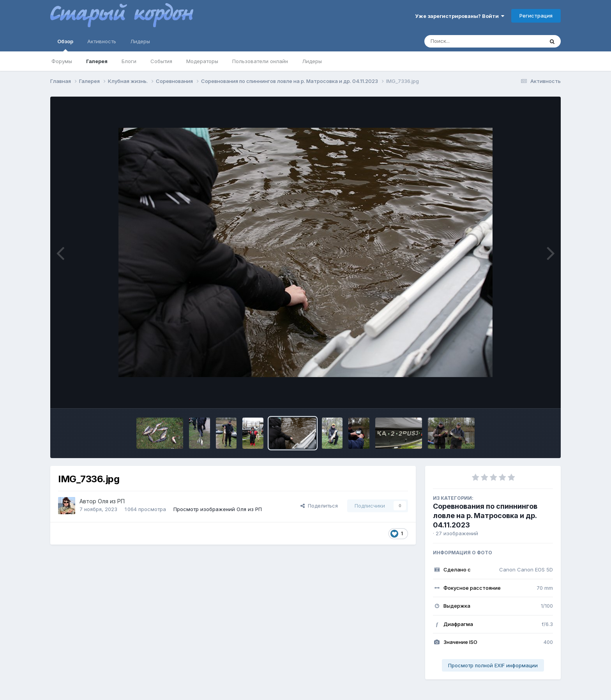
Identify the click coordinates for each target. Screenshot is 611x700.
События (161, 61)
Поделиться (319, 506)
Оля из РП (111, 501)
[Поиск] (469, 41)
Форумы (62, 61)
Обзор (65, 45)
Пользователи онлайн (260, 61)
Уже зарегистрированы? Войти (460, 16)
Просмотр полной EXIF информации (493, 665)
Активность (102, 41)
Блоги (129, 61)
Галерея (97, 61)
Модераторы (202, 61)
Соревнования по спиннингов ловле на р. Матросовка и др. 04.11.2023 (485, 516)
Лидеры (312, 61)
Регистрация (536, 16)
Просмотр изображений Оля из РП (218, 509)
